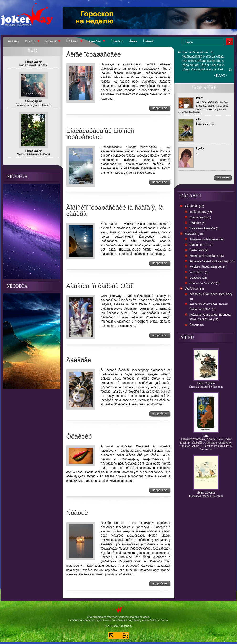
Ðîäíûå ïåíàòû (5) (200, 217)
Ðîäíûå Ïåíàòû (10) (201, 245)
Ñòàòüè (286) (195, 234)
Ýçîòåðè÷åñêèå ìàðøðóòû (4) (208, 267)
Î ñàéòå (148, 41)
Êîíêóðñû (117, 41)
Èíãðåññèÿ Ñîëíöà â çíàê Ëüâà (206, 496)
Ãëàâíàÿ (14, 41)
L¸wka (200, 148)
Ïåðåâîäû (72, 41)
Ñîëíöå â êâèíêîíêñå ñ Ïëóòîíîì (33, 154)
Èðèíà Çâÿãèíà (206, 383)
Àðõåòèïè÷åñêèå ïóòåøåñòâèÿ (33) (212, 261)
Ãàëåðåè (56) (194, 206)
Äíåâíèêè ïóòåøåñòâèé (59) (207, 239)
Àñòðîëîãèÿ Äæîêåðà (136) (207, 256)
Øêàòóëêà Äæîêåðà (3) (205, 283)
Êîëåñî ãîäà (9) (199, 250)
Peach (200, 98)
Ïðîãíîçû (30, 41)
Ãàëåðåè (95, 41)
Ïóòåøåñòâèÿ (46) (201, 212)
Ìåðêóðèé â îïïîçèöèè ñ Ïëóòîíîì (33, 105)
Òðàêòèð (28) (198, 278)
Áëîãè (133, 41)
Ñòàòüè (51, 41)
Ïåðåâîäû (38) (194, 289)
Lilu (199, 120)
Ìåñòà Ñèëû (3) (199, 272)
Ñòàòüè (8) (197, 325)
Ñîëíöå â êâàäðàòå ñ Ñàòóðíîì (206, 387)
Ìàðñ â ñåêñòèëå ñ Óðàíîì (33, 65)
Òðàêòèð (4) (197, 223)
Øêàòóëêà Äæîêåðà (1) (205, 228)
